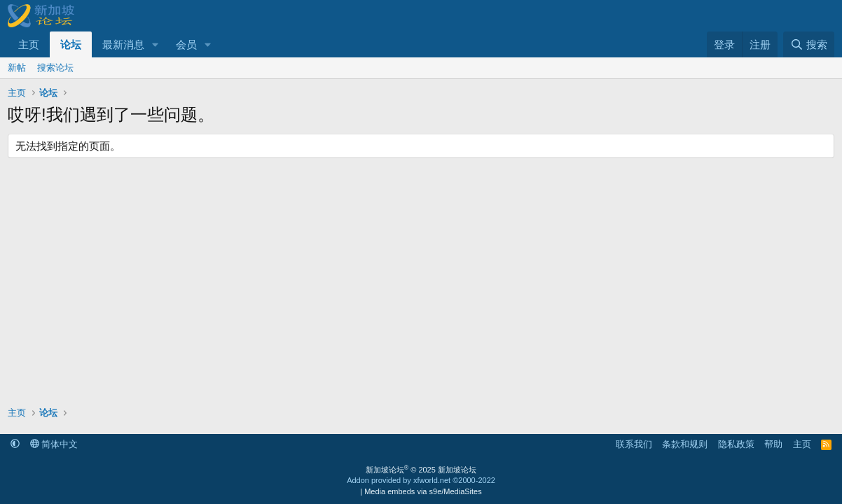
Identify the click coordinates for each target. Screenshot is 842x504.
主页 (29, 44)
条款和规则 (685, 444)
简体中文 (54, 444)
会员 (186, 44)
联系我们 (634, 444)
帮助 (773, 444)
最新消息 (123, 44)
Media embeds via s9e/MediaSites (423, 491)
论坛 (71, 44)
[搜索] (809, 44)
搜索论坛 (55, 68)
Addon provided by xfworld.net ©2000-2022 (421, 480)
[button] (156, 44)
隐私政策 (736, 444)
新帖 (17, 68)
